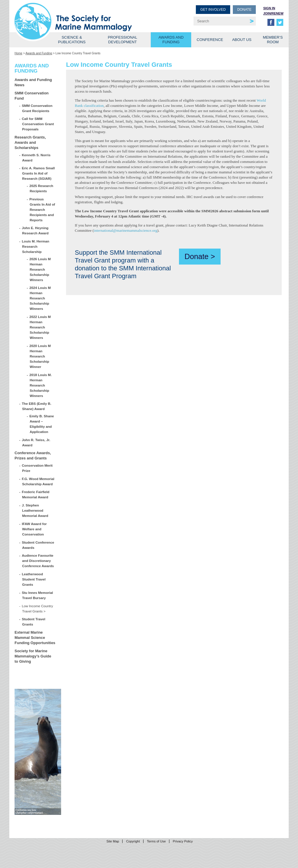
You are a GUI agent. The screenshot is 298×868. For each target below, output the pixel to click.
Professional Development (122, 40)
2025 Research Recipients (41, 188)
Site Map (113, 841)
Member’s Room (273, 40)
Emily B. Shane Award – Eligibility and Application (42, 424)
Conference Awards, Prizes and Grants (33, 455)
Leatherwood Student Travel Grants (34, 579)
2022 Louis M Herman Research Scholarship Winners (40, 327)
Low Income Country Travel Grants (38, 609)
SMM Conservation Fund (32, 96)
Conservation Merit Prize (37, 468)
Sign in (269, 8)
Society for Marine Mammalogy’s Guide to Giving (33, 656)
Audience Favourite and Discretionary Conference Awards (38, 561)
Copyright (133, 841)
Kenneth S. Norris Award (36, 158)
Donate (244, 10)
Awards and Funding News (33, 82)
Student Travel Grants (34, 622)
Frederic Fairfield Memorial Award (36, 494)
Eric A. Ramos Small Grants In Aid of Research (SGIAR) (38, 173)
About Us (242, 40)
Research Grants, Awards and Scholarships (30, 142)
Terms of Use (156, 841)
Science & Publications (72, 40)
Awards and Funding (171, 40)
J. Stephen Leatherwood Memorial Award (35, 510)
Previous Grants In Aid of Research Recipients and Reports (42, 210)
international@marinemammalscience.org (125, 230)
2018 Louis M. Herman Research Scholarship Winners (41, 385)
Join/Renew (273, 13)
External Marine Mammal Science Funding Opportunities (35, 638)
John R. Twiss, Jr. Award (36, 442)
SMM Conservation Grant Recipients (37, 108)
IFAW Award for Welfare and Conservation (34, 529)
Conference (210, 40)
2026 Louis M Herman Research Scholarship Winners (40, 269)
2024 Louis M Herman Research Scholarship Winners (40, 298)
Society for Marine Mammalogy (83, 14)
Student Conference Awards (38, 545)
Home (18, 53)
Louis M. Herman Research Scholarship (36, 246)
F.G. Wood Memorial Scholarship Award (38, 481)
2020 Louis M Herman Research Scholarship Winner (40, 356)
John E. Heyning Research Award (35, 230)
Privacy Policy (183, 841)
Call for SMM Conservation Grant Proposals (38, 124)
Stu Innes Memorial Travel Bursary (38, 595)
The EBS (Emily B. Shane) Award (37, 406)
